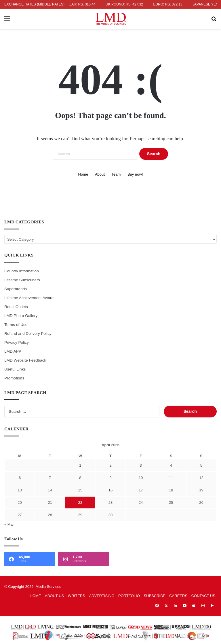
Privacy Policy (17, 342)
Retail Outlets (16, 307)
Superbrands (16, 289)
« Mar (9, 524)
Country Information (22, 271)
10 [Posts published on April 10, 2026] (141, 478)
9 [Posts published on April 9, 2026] (110, 478)
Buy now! (135, 174)
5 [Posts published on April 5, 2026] (201, 465)
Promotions (14, 378)
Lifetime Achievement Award (29, 298)
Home (83, 174)
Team (116, 174)
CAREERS (178, 596)
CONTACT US (203, 596)
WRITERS (77, 596)
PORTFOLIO (129, 596)
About (100, 174)
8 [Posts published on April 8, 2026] (80, 478)
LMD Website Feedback (25, 360)
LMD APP (13, 351)
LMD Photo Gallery (21, 316)
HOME (35, 596)
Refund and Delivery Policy (28, 334)
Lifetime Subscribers (22, 280)
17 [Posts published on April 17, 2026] (141, 490)
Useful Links (15, 369)
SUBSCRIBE (154, 596)
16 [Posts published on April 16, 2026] (110, 490)
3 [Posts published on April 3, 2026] (141, 465)
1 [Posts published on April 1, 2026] (80, 465)
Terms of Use (16, 325)
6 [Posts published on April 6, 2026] (20, 478)
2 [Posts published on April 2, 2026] (110, 465)
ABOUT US (54, 596)
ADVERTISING (102, 596)
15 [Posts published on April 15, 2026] (80, 490)
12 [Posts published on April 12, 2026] (201, 478)
